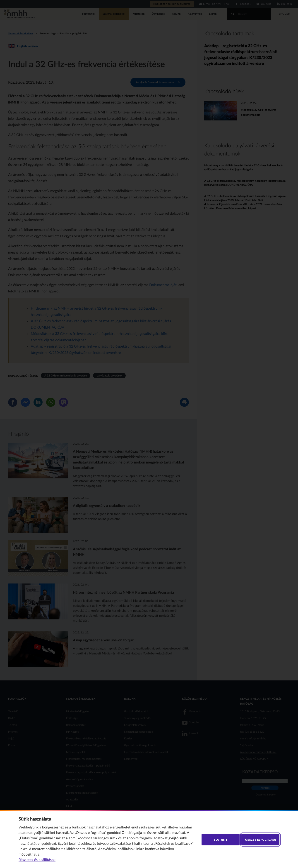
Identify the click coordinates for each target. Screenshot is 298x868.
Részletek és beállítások (37, 860)
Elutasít (221, 839)
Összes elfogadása (260, 839)
